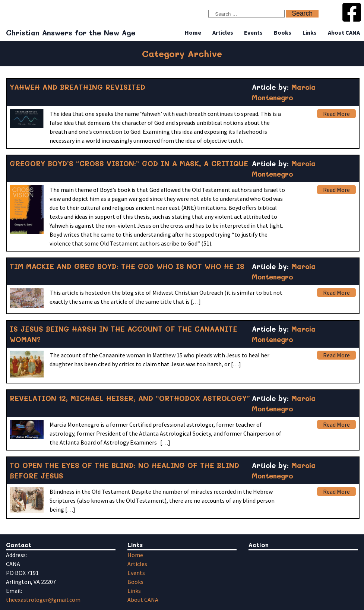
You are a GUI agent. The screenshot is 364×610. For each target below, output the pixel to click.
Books (283, 32)
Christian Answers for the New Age (71, 33)
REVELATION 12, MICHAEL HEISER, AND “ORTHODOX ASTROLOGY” (130, 398)
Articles (223, 32)
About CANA (344, 32)
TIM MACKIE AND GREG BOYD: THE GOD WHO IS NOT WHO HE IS (127, 266)
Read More (336, 114)
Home (193, 32)
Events (253, 32)
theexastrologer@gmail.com (43, 600)
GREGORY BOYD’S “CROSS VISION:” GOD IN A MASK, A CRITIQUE (129, 163)
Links (310, 32)
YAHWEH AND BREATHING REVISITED (77, 87)
